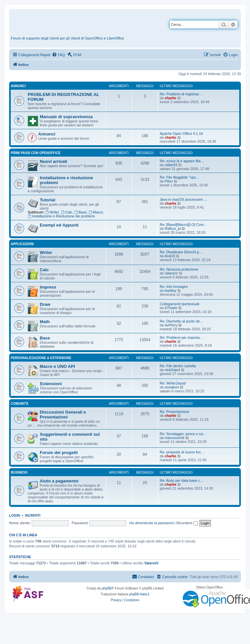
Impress (48, 287)
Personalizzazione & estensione (41, 358)
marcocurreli (175, 438)
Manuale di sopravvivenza (66, 117)
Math (45, 322)
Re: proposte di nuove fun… (182, 452)
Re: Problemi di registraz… (181, 94)
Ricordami (187, 523)
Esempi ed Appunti (59, 225)
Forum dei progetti (59, 453)
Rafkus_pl (173, 228)
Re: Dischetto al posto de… (182, 321)
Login (15, 515)
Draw (45, 304)
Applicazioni (22, 244)
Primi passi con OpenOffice (36, 153)
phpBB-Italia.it (139, 594)
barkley (170, 291)
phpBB (107, 588)
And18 (170, 256)
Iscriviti (33, 515)
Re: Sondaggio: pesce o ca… (183, 434)
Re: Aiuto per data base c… (182, 480)
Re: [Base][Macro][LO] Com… (184, 225)
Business (19, 472)
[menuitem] (58, 55)
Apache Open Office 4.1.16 (181, 134)
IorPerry (171, 325)
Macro (96, 212)
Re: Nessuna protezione (179, 269)
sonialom (172, 387)
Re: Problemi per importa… (181, 338)
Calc (67, 212)
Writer (52, 212)
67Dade (171, 308)
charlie (170, 98)
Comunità (20, 404)
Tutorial (47, 200)
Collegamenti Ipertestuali (179, 304)
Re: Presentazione (175, 412)
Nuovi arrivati (53, 161)
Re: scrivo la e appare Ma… (182, 161)
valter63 (171, 165)
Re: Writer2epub (173, 383)
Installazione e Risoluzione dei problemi (61, 216)
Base (81, 212)
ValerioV (171, 273)
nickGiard (172, 370)
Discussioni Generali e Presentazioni (63, 415)
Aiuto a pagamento (59, 481)
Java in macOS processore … (184, 199)
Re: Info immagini (174, 287)
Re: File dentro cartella (178, 366)
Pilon (169, 181)
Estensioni (51, 384)
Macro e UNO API (57, 366)
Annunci (18, 86)
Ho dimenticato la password (151, 523)
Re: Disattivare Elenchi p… (181, 252)
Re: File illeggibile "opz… (180, 177)
